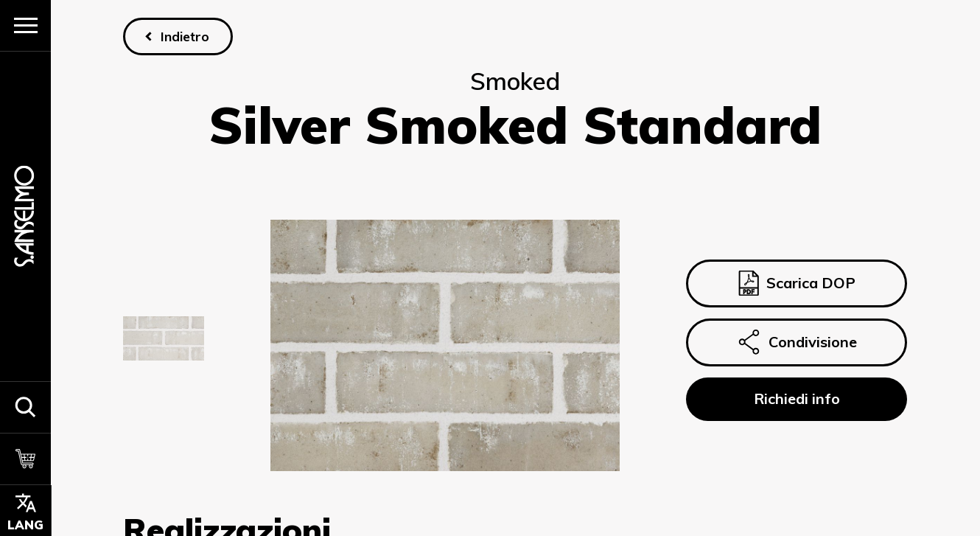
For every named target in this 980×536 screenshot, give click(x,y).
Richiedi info (797, 398)
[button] (25, 407)
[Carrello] (25, 459)
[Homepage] (25, 216)
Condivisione (797, 342)
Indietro (186, 36)
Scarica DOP (797, 283)
